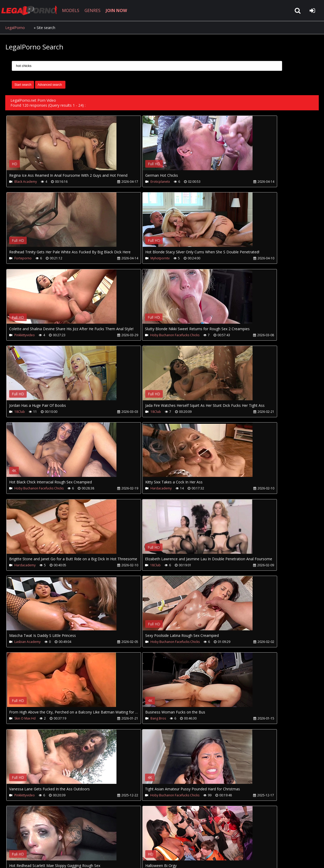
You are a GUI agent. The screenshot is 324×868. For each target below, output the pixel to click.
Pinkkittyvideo (129, 259)
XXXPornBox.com (154, 843)
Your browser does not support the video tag (62, 147)
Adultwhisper (24, 721)
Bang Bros (22, 567)
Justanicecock (129, 644)
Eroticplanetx (129, 182)
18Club (20, 336)
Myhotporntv (24, 259)
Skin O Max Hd (233, 490)
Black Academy (26, 182)
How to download (91, 843)
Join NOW (14, 843)
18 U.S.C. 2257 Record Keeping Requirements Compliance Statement (171, 859)
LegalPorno (15, 28)
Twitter (124, 843)
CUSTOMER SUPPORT (48, 843)
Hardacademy (25, 413)
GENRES (99, 10)
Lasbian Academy (28, 490)
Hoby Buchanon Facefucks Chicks (247, 259)
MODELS (77, 10)
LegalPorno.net (34, 10)
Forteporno (231, 182)
